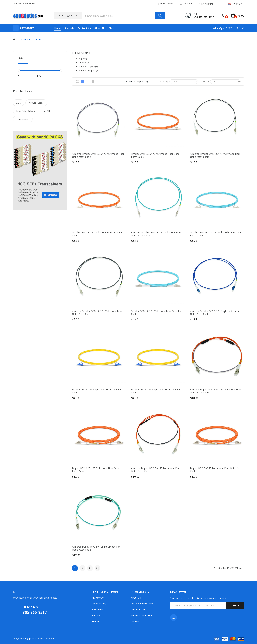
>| (98, 568)
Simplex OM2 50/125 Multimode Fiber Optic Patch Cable (99, 234)
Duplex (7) (83, 59)
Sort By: (164, 82)
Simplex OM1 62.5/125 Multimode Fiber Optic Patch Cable (155, 155)
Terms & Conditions (142, 615)
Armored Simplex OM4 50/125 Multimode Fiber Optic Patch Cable (97, 313)
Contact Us (137, 621)
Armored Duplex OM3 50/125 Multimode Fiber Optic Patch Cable (97, 548)
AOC (19, 103)
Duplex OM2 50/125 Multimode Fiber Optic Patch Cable (216, 470)
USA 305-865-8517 (204, 17)
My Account (98, 598)
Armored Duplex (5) (88, 67)
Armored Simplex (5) (88, 70)
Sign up (235, 606)
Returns (96, 621)
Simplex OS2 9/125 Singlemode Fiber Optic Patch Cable (157, 391)
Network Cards (36, 103)
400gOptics (28, 639)
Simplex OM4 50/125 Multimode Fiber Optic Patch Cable (158, 313)
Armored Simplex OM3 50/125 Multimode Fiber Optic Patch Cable (156, 234)
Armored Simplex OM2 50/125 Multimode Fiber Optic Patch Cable (215, 155)
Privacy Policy (138, 609)
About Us (136, 598)
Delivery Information (142, 604)
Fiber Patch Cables (31, 39)
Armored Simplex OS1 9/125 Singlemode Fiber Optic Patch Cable (215, 313)
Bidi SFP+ (47, 111)
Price (22, 58)
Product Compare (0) (137, 82)
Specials (96, 615)
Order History (99, 604)
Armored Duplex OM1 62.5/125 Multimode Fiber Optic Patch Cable (216, 391)
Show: (206, 82)
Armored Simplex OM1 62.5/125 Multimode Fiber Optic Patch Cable (98, 155)
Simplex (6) (84, 63)
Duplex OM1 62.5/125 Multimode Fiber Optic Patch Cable (96, 470)
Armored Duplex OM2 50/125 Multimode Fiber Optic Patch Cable (156, 470)
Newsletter (97, 609)
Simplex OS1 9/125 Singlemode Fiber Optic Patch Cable (98, 391)
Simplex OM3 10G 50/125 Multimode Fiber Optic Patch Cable (216, 234)
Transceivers (23, 119)
